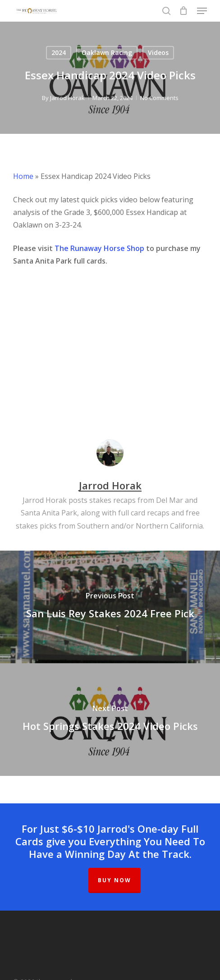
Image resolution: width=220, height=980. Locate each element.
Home (23, 176)
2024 (59, 52)
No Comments (159, 98)
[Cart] (184, 11)
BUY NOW (115, 880)
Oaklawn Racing (107, 52)
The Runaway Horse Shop (99, 248)
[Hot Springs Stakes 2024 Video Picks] (110, 720)
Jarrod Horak (67, 98)
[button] (202, 11)
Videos (158, 52)
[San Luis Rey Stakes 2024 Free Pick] (110, 607)
